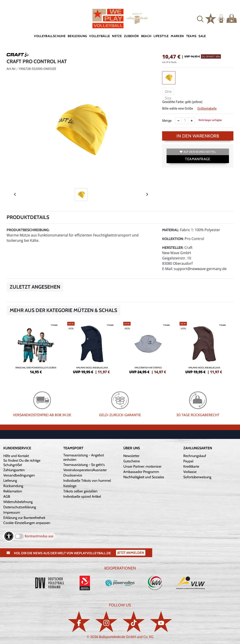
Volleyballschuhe (50, 36)
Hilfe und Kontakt (16, 456)
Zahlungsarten (14, 470)
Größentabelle (207, 109)
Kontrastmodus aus (39, 536)
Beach (146, 36)
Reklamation (13, 491)
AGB (7, 496)
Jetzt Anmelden (131, 553)
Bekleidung (77, 36)
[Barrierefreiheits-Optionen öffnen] (9, 536)
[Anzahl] (185, 121)
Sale (202, 36)
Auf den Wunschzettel (198, 152)
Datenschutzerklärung (20, 507)
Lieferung (10, 481)
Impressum (12, 512)
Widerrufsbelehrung (18, 502)
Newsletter (131, 456)
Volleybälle (99, 36)
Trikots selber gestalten (80, 491)
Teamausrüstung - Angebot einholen (84, 457)
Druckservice (73, 475)
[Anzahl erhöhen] (192, 121)
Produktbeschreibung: (28, 230)
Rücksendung (13, 486)
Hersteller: (173, 248)
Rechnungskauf (195, 456)
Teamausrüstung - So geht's (84, 465)
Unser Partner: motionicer (142, 466)
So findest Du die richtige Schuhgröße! (22, 463)
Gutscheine (132, 461)
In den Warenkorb (198, 136)
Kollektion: (173, 239)
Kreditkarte (191, 466)
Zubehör (131, 36)
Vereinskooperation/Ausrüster (85, 470)
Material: (171, 230)
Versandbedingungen (19, 475)
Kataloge (70, 486)
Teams (191, 36)
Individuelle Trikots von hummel (87, 481)
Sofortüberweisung (197, 477)
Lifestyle (161, 36)
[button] (200, 18)
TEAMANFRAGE (198, 159)
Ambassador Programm (141, 472)
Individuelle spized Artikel (82, 496)
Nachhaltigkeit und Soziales (144, 477)
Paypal (188, 461)
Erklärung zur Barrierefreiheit (24, 518)
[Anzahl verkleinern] (178, 121)
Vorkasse (190, 472)
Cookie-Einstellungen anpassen (27, 523)
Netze (117, 36)
